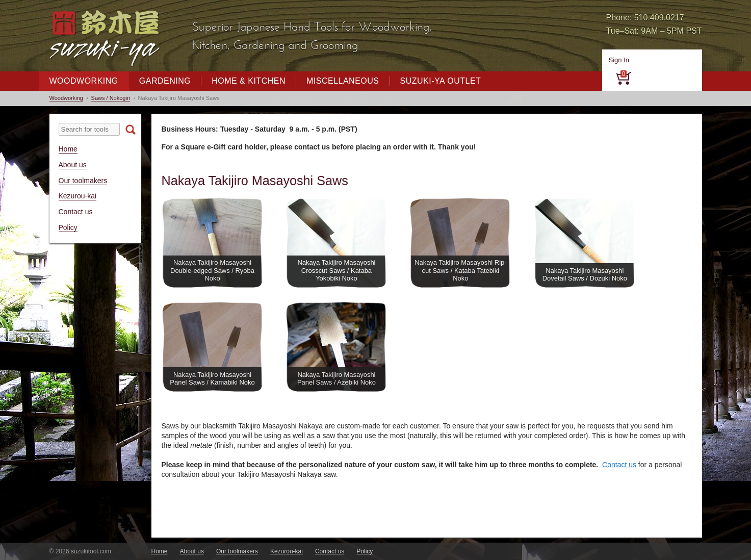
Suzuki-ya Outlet (441, 81)
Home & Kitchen (249, 81)
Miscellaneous (343, 81)
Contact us (76, 212)
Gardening (165, 81)
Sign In (619, 60)
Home (68, 149)
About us (73, 165)
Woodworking (84, 81)
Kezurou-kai (78, 196)
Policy (68, 227)
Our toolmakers (83, 181)
